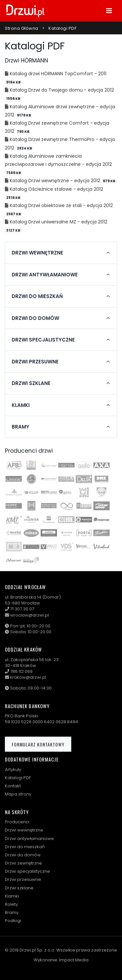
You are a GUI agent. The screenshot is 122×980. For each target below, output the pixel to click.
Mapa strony (18, 794)
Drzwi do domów (23, 855)
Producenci (17, 822)
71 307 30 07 (22, 609)
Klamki (12, 896)
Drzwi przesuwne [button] (35, 362)
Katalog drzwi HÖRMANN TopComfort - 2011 (58, 74)
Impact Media (74, 960)
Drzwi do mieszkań (25, 847)
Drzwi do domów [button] (35, 318)
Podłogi (13, 921)
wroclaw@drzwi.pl (29, 615)
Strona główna (22, 28)
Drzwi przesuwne (23, 879)
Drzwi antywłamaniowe (29, 839)
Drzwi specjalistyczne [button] (43, 340)
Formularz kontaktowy (38, 744)
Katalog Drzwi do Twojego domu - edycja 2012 (62, 90)
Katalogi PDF (62, 28)
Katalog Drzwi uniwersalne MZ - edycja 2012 (59, 222)
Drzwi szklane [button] (31, 383)
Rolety (11, 904)
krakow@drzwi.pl (28, 677)
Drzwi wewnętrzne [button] (37, 253)
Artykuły (13, 770)
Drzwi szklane (19, 888)
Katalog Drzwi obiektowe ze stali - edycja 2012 (61, 205)
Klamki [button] (21, 405)
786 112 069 (21, 671)
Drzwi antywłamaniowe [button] (45, 275)
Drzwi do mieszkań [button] (37, 296)
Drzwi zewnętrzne (23, 863)
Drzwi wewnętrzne (24, 830)
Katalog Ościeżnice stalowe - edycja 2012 (56, 189)
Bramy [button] (20, 427)
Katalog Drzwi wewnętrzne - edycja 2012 (56, 181)
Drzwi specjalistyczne (27, 871)
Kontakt (13, 786)
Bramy (12, 912)
